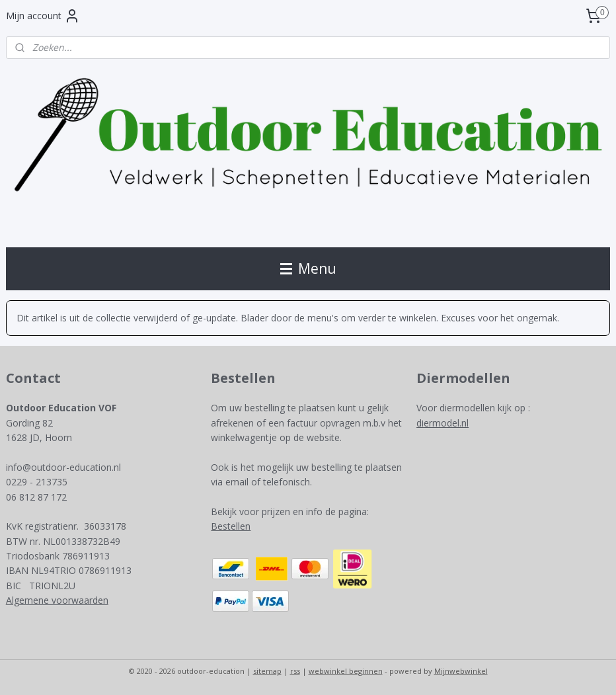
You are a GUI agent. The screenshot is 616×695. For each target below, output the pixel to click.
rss (295, 671)
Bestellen (231, 526)
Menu (308, 268)
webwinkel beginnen (346, 671)
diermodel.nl (443, 423)
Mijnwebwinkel (461, 671)
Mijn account (43, 16)
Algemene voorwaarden (57, 600)
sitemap (267, 671)
